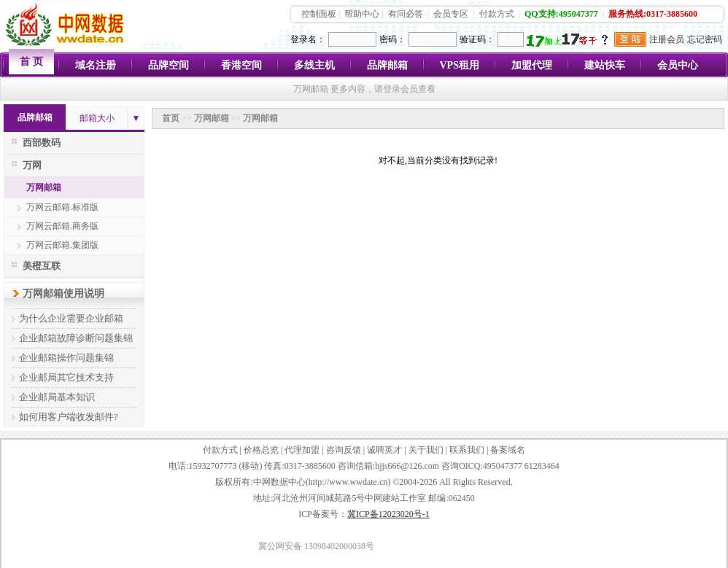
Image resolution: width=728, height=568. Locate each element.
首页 (171, 118)
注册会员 (667, 39)
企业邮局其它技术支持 (66, 377)
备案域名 (508, 450)
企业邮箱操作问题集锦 (66, 358)
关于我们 (426, 450)
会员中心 (678, 65)
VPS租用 (460, 65)
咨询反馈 (344, 450)
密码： (392, 39)
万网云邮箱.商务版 (62, 226)
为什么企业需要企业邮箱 (71, 318)
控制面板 (319, 14)
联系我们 (467, 450)
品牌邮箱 (387, 65)
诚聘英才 (384, 450)
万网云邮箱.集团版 (62, 245)
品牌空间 (169, 65)
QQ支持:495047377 (561, 14)
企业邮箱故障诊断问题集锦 (76, 338)
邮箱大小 (97, 118)
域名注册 (96, 65)
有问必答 (406, 14)
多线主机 (314, 65)
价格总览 (261, 450)
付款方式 (497, 14)
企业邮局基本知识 (57, 397)
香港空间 (241, 65)
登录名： (308, 39)
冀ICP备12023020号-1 (388, 514)
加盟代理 (532, 65)
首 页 (31, 62)
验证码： (477, 39)
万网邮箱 (44, 187)
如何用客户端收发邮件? (69, 417)
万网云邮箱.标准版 (62, 207)
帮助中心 (362, 14)
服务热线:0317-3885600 (653, 14)
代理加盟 (302, 450)
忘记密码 (705, 39)
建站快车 (605, 65)
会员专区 (451, 14)
